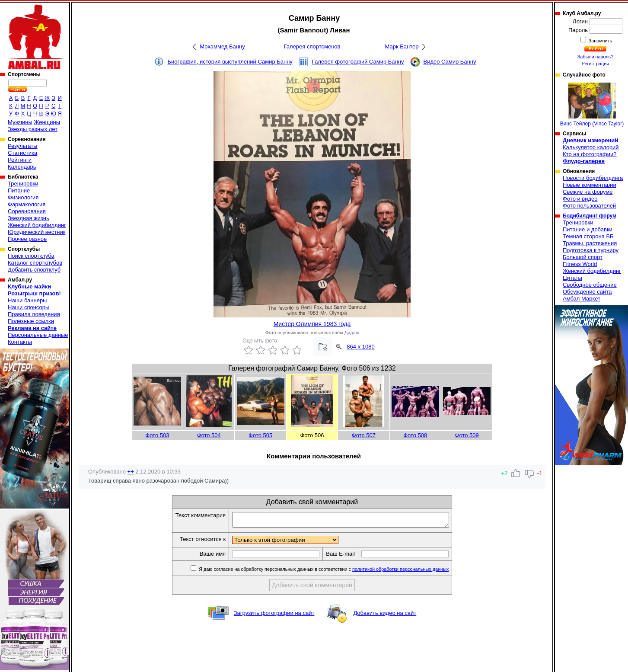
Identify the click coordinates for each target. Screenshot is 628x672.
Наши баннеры (27, 300)
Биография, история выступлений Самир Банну (230, 62)
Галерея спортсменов (312, 46)
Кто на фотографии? (590, 154)
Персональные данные (38, 335)
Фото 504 (209, 435)
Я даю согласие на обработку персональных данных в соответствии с (336, 572)
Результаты (22, 146)
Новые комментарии (590, 185)
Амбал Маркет (582, 299)
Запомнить (600, 41)
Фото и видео (580, 199)
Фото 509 (467, 435)
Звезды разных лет (33, 129)
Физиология (23, 197)
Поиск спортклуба (31, 256)
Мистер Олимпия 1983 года (312, 324)
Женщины (47, 122)
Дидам (352, 333)
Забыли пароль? (596, 57)
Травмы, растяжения (590, 243)
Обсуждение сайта (587, 292)
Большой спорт (583, 257)
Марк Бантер (402, 46)
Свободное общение (590, 285)
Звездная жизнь (29, 218)
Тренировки (23, 184)
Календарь (22, 167)
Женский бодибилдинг (37, 225)
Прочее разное (27, 239)
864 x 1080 (360, 347)
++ (131, 472)
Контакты (20, 342)
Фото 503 (157, 435)
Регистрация (595, 64)
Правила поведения (34, 314)
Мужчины (20, 122)
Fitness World (580, 264)
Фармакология (27, 204)
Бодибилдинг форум (590, 216)
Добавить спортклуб (34, 270)
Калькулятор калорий (591, 147)
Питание (19, 190)
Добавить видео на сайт (385, 616)
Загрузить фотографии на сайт (274, 616)
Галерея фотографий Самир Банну (358, 62)
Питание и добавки (588, 229)
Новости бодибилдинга (593, 178)
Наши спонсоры (29, 307)
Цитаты (572, 278)
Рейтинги (20, 160)
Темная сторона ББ (588, 236)
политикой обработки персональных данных (413, 572)
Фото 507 (364, 435)
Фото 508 (415, 435)
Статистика (22, 153)
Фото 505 (260, 435)
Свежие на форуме (588, 192)
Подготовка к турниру (591, 250)
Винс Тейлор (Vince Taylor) (592, 105)
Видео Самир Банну (449, 62)
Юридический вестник (37, 232)
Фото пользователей (589, 206)
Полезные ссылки (31, 321)
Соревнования (27, 211)
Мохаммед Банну (222, 46)
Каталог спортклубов (35, 263)
